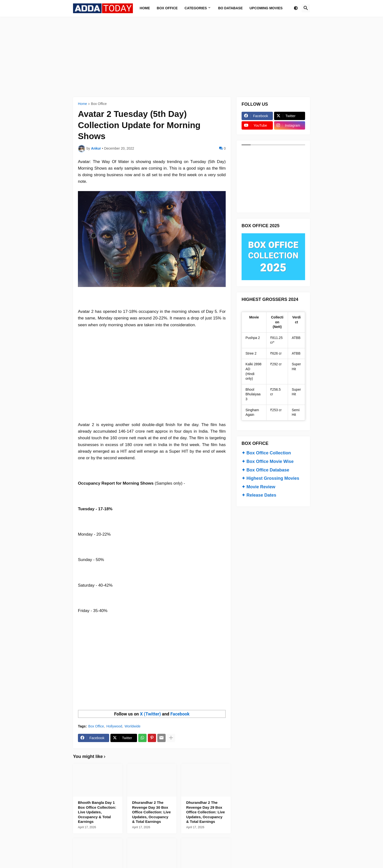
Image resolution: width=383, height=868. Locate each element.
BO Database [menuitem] (230, 8)
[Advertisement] (191, 57)
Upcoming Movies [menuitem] (266, 8)
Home (82, 104)
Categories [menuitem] (196, 8)
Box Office (99, 104)
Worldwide (133, 726)
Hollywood (114, 726)
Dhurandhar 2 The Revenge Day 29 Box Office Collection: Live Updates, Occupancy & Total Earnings (205, 812)
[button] (296, 8)
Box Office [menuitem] (167, 8)
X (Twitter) (150, 714)
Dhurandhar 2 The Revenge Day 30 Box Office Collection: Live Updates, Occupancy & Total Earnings (151, 812)
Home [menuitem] (145, 8)
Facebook (180, 714)
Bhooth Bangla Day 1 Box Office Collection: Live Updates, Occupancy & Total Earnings (97, 812)
